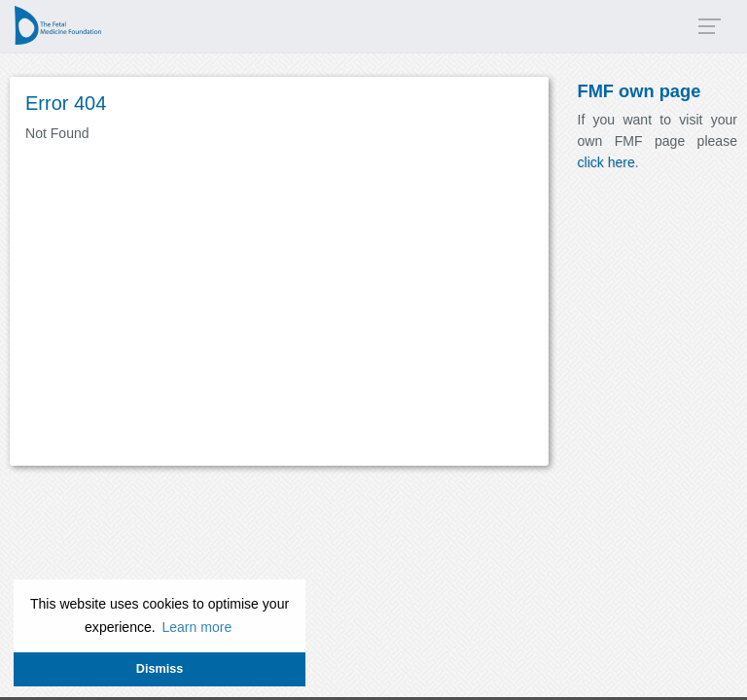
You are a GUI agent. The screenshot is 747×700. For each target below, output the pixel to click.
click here (606, 162)
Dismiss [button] (160, 669)
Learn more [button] (196, 627)
